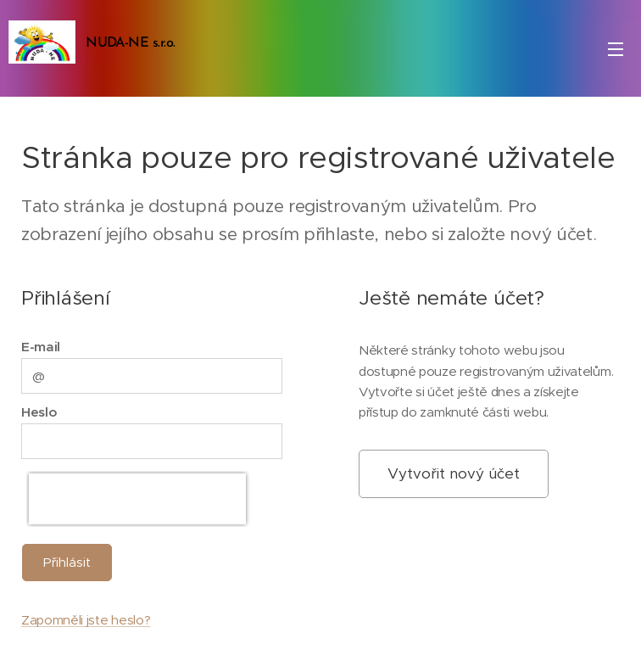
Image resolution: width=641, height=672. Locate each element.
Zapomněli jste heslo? (86, 620)
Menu (616, 49)
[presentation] (137, 499)
